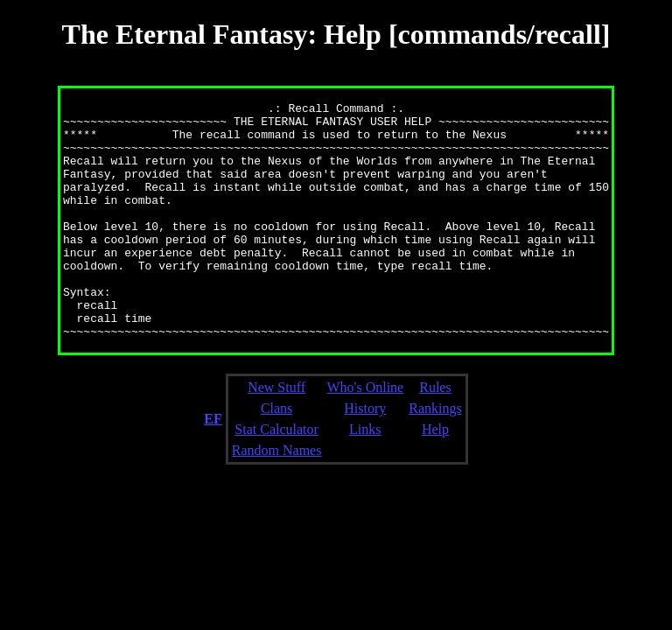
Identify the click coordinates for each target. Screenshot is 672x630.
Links (365, 476)
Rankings (435, 455)
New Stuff (276, 434)
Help (435, 476)
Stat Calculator (276, 476)
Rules (435, 434)
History (365, 455)
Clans (276, 455)
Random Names (277, 497)
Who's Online (365, 434)
